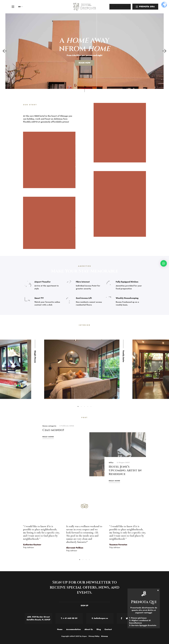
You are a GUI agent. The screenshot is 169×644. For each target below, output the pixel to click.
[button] (164, 263)
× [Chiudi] (158, 590)
